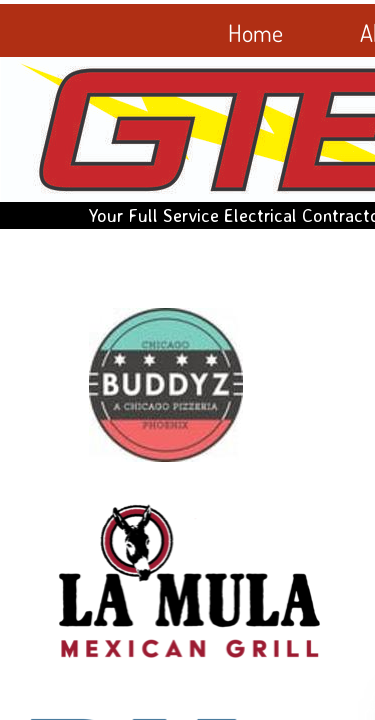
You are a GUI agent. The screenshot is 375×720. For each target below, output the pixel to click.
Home (255, 32)
